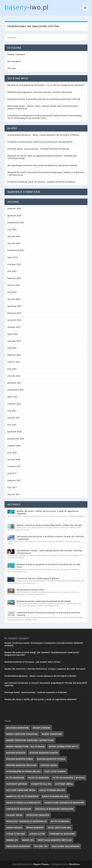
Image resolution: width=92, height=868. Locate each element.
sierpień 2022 (14, 327)
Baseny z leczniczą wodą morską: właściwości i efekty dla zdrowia (49, 525)
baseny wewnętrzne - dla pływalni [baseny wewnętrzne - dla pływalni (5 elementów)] (25, 746)
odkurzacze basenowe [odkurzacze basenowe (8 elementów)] (19, 809)
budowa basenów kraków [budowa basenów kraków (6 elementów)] (44, 753)
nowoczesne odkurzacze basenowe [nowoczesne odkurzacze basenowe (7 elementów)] (64, 803)
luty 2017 (12, 487)
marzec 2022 (14, 362)
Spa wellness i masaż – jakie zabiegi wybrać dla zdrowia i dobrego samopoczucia (49, 552)
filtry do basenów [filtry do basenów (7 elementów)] (39, 778)
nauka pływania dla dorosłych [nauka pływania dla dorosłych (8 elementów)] (23, 803)
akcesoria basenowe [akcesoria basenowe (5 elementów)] (17, 728)
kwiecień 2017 (14, 480)
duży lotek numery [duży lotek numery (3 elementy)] (55, 771)
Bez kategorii (14, 61)
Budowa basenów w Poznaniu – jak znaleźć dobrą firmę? (32, 662)
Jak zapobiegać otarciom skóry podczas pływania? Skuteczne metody (42, 165)
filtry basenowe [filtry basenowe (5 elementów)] (15, 778)
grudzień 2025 (14, 216)
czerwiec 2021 (14, 404)
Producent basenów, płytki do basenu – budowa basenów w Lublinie (41, 182)
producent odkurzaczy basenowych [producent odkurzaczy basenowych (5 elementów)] (26, 821)
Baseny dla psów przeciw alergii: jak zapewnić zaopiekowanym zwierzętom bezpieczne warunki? (42, 654)
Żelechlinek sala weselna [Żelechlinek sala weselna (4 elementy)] (66, 846)
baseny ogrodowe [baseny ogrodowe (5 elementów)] (52, 734)
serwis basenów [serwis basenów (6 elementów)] (35, 828)
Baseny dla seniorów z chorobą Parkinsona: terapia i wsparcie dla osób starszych (45, 669)
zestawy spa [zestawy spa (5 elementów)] (41, 846)
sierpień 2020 (14, 446)
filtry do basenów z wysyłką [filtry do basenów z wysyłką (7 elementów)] (69, 778)
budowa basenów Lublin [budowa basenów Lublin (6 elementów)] (20, 759)
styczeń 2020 (14, 459)
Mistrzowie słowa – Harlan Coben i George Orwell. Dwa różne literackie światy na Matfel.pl (42, 107)
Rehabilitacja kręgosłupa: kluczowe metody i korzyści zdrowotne (40, 92)
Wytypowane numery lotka (30, 590)
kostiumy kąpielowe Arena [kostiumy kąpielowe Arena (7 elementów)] (21, 790)
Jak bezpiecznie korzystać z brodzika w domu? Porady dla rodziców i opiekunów (50, 538)
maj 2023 (12, 271)
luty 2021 (12, 425)
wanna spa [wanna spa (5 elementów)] (12, 840)
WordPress (74, 864)
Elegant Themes (41, 864)
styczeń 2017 (14, 494)
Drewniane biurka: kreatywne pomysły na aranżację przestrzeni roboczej (44, 99)
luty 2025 (12, 229)
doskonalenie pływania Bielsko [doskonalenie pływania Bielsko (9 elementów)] (23, 771)
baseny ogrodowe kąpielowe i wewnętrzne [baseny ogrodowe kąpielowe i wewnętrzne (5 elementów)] (30, 740)
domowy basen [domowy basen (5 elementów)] (49, 765)
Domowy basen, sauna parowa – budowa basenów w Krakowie (38, 149)
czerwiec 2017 (14, 466)
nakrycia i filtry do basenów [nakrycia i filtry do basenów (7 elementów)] (22, 796)
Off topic (12, 68)
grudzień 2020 (14, 432)
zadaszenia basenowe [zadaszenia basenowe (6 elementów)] (18, 846)
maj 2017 (12, 473)
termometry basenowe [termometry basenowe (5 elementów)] (62, 834)
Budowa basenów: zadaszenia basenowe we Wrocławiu (44, 601)
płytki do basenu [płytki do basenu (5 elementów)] (60, 821)
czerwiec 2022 (14, 341)
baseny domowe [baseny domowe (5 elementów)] (42, 728)
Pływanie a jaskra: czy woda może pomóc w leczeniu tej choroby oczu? (49, 566)
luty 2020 (12, 452)
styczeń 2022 (14, 376)
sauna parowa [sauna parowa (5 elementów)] (14, 828)
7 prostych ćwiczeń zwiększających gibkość (38, 578)
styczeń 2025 (14, 236)
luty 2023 (12, 292)
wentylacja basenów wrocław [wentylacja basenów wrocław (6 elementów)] (55, 840)
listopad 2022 (14, 313)
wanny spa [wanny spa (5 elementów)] (28, 840)
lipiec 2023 (13, 257)
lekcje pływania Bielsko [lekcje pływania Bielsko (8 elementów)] (52, 790)
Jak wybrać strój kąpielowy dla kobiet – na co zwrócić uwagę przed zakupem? (46, 85)
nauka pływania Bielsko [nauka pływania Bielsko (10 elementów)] (55, 796)
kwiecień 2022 (14, 355)
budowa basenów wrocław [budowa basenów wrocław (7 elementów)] (21, 765)
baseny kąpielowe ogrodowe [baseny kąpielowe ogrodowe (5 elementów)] (22, 734)
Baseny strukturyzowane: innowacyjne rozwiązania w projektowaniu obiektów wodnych (44, 644)
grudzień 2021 (14, 383)
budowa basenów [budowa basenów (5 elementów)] (16, 753)
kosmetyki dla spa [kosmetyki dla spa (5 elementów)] (41, 784)
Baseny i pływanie (16, 54)
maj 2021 (12, 411)
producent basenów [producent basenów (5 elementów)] (38, 815)
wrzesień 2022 (14, 320)
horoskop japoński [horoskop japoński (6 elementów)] (17, 784)
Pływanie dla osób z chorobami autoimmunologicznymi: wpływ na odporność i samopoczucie (46, 174)
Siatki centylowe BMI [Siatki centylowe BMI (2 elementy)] (59, 828)
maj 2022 (12, 348)
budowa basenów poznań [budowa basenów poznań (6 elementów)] (51, 759)
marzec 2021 (14, 418)
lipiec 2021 (13, 397)
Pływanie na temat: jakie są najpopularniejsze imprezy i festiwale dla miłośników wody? (42, 157)
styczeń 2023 (14, 299)
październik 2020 (16, 439)
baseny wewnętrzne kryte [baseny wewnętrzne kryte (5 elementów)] (63, 746)
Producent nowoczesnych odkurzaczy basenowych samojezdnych (40, 142)
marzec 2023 (14, 285)
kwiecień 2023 (14, 278)
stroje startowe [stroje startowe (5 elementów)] (16, 834)
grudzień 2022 (14, 306)
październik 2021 (16, 390)
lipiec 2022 (13, 334)
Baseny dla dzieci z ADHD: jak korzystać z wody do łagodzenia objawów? (48, 512)
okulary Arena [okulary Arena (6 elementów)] (14, 815)
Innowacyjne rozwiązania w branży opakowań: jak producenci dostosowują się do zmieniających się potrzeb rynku (45, 117)
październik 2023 (16, 250)
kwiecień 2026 (14, 208)
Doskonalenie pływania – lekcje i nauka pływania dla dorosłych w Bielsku (43, 135)
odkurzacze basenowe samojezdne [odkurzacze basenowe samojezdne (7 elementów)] (54, 809)
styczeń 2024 (14, 243)
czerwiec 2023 (14, 264)
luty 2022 (12, 369)
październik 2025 (16, 222)
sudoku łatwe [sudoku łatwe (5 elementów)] (37, 834)
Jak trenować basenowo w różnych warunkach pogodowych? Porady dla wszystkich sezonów (46, 684)
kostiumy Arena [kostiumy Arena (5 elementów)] (64, 784)
